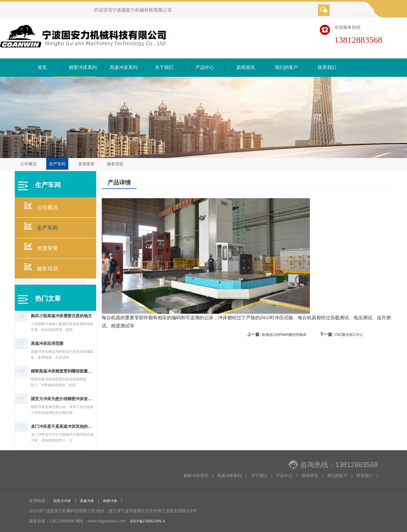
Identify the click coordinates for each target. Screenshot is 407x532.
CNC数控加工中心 (349, 335)
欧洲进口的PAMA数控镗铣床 (284, 335)
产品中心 (205, 67)
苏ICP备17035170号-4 (147, 521)
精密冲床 (110, 501)
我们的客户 (286, 67)
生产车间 (57, 164)
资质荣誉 (86, 164)
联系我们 (327, 67)
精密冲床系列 (83, 67)
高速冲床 (87, 501)
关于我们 (164, 67)
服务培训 (115, 164)
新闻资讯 (246, 67)
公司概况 (28, 164)
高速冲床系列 (124, 67)
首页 (42, 67)
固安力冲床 (62, 501)
